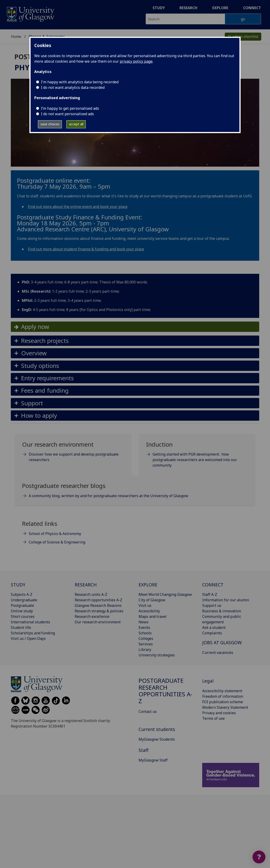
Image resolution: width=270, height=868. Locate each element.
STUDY (18, 585)
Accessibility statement (222, 691)
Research (188, 8)
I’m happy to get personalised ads (70, 108)
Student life (21, 627)
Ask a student (214, 627)
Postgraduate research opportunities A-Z (165, 691)
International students (30, 622)
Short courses (23, 616)
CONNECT (213, 585)
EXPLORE (148, 585)
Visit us (145, 605)
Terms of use (213, 718)
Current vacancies (218, 652)
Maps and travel (153, 616)
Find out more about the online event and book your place (78, 207)
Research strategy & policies (99, 611)
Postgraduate (22, 605)
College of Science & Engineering (57, 542)
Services (146, 644)
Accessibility (149, 611)
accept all (76, 124)
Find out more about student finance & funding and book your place (86, 249)
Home (16, 36)
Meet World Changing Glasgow (165, 594)
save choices (50, 124)
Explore (220, 8)
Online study (22, 611)
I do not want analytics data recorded (73, 87)
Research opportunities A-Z (98, 600)
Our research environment (98, 622)
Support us (212, 605)
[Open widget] (259, 857)
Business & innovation (222, 611)
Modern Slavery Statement (225, 707)
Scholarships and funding (33, 633)
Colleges (146, 638)
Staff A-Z (210, 594)
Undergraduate (24, 600)
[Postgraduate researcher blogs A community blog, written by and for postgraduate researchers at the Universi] (135, 492)
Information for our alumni (226, 600)
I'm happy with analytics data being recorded (80, 82)
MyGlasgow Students (157, 739)
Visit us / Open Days (28, 638)
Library (145, 650)
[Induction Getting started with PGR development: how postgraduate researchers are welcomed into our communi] (197, 457)
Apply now (35, 327)
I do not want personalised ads (67, 114)
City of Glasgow (152, 600)
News (144, 622)
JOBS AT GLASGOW (222, 643)
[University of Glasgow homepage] (30, 14)
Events (144, 627)
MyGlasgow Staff (153, 760)
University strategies (157, 655)
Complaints (212, 633)
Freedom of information (223, 696)
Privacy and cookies (219, 713)
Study (159, 8)
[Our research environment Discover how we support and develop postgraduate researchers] (73, 454)
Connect (252, 8)
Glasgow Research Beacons (98, 605)
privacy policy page (136, 61)
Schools (145, 633)
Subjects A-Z (22, 594)
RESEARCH (86, 585)
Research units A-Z (91, 594)
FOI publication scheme (223, 702)
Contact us (148, 711)
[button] (135, 341)
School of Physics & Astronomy (55, 534)
